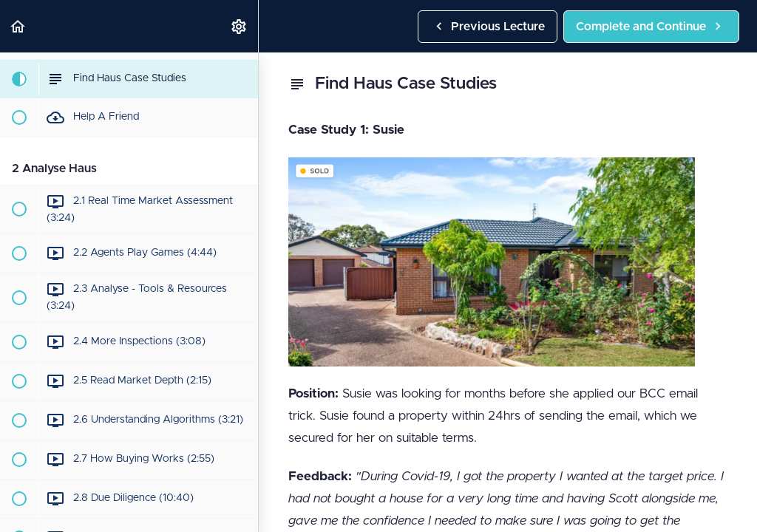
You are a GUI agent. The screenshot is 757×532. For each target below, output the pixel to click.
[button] (18, 26)
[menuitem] (240, 26)
